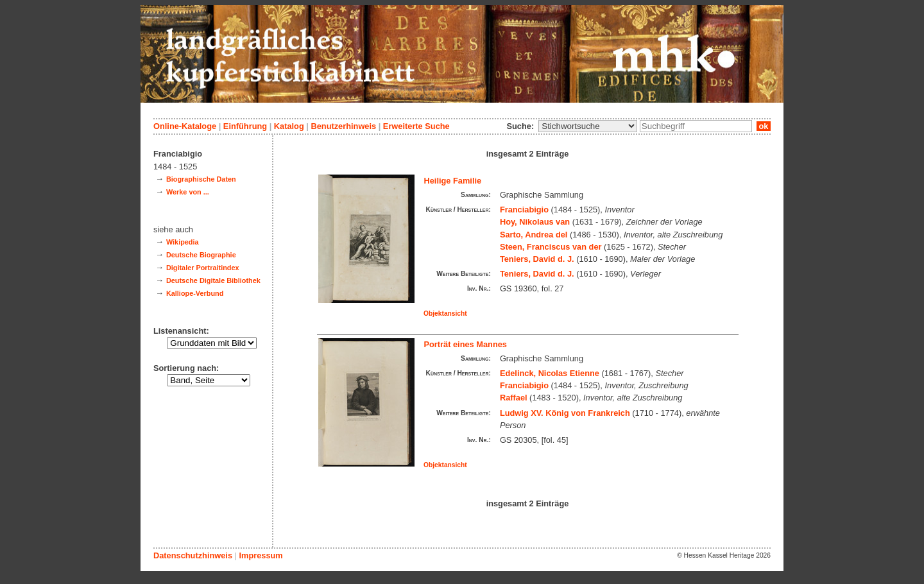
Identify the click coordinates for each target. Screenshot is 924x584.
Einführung (245, 126)
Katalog (289, 126)
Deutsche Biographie (201, 255)
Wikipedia (183, 242)
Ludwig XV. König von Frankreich (565, 413)
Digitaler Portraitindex (203, 268)
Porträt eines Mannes (466, 344)
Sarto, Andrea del (534, 235)
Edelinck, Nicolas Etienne (550, 373)
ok (764, 126)
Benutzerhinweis (343, 126)
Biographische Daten (201, 179)
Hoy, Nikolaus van (535, 222)
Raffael (514, 398)
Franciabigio (524, 210)
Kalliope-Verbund (195, 293)
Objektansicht (445, 313)
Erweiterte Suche (416, 126)
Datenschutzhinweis (193, 555)
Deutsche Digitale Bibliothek (213, 280)
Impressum (261, 555)
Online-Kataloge (185, 126)
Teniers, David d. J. (537, 259)
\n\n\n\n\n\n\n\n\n (588, 126)
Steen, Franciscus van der (551, 247)
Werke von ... (188, 192)
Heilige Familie (453, 181)
